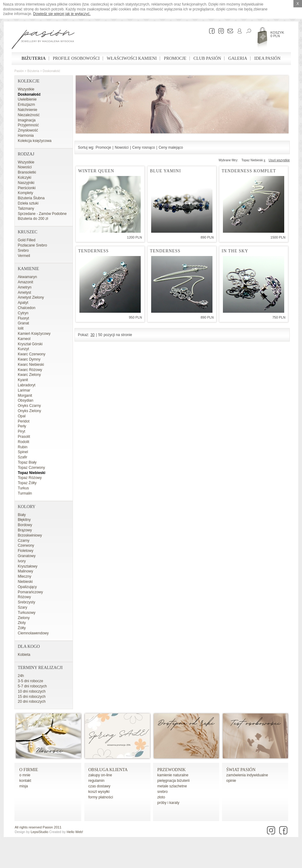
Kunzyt (23, 349)
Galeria (238, 58)
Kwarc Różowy (30, 370)
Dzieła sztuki (28, 203)
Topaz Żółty (27, 483)
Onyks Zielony (29, 411)
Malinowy (25, 571)
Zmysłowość (28, 130)
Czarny (24, 541)
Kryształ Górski (30, 344)
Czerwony (26, 545)
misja (24, 786)
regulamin (96, 781)
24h (21, 676)
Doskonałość (51, 71)
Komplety (25, 193)
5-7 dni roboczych (32, 686)
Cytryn (23, 313)
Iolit (21, 328)
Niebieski (25, 582)
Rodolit (23, 442)
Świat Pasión (241, 770)
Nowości (25, 167)
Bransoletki (27, 172)
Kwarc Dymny (29, 359)
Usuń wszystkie (279, 160)
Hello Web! (75, 832)
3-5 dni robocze (31, 681)
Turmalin (25, 493)
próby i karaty (168, 803)
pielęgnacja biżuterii (173, 781)
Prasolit (24, 437)
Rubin (23, 447)
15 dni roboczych (32, 697)
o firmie (29, 770)
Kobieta (24, 655)
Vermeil (24, 256)
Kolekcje (29, 81)
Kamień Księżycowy (34, 334)
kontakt (25, 781)
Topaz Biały (27, 462)
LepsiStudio (40, 832)
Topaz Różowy (30, 478)
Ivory (22, 561)
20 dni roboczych (32, 702)
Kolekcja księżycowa (35, 141)
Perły (22, 426)
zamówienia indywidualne (247, 775)
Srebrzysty (27, 602)
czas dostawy (99, 786)
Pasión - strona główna (43, 40)
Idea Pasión (267, 58)
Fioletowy (26, 551)
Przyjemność (28, 125)
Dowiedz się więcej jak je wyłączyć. (62, 14)
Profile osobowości (76, 58)
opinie (231, 781)
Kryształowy (28, 566)
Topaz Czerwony (31, 468)
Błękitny (24, 520)
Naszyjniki (26, 183)
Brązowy (25, 530)
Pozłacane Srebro (32, 245)
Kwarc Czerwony (32, 354)
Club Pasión (207, 58)
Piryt (21, 431)
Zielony (24, 618)
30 (92, 335)
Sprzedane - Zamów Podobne (42, 214)
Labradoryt (27, 385)
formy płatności (101, 797)
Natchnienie (27, 110)
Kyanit (23, 380)
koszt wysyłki (99, 792)
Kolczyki (25, 178)
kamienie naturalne (173, 775)
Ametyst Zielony (31, 297)
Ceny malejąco (171, 147)
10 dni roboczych (32, 691)
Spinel (23, 452)
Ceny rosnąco (143, 147)
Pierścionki (27, 188)
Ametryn (25, 287)
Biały (22, 515)
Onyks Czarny (29, 406)
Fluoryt (23, 318)
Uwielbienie (27, 99)
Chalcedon (27, 308)
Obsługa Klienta (108, 770)
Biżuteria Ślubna (31, 198)
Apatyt (23, 303)
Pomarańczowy (30, 592)
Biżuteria (34, 58)
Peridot (24, 421)
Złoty (22, 623)
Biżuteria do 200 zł (33, 219)
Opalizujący (27, 587)
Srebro (23, 250)
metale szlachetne (172, 786)
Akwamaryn (27, 277)
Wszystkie (26, 89)
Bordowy (25, 525)
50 (100, 335)
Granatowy (27, 556)
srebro (162, 792)
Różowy (24, 597)
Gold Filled (27, 240)
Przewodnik (172, 770)
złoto (161, 797)
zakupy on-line (100, 775)
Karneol (24, 339)
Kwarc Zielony (29, 375)
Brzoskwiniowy (30, 535)
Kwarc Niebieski (31, 365)
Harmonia (26, 136)
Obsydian (26, 400)
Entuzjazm (26, 105)
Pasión (19, 71)
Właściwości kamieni (132, 58)
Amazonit (25, 282)
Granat (23, 323)
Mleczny (25, 576)
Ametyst (24, 293)
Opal (22, 416)
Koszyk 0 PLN (277, 34)
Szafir (23, 457)
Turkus (23, 488)
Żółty (22, 628)
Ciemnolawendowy (33, 633)
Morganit (25, 396)
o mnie (25, 775)
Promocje (175, 58)
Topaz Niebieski (32, 473)
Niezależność (29, 115)
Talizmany (26, 208)
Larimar (24, 390)
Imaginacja (27, 120)
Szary (23, 607)
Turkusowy (27, 613)
